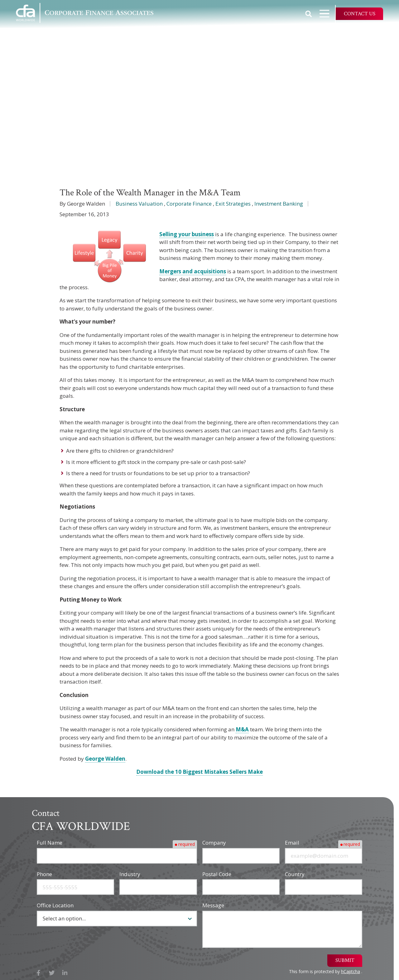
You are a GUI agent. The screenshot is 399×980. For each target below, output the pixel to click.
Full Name (50, 843)
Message (213, 905)
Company (214, 843)
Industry (130, 874)
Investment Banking (279, 204)
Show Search (309, 14)
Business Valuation (139, 204)
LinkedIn (65, 973)
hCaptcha (351, 971)
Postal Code (217, 874)
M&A (242, 729)
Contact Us (360, 14)
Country (295, 874)
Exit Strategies (233, 204)
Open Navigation (327, 14)
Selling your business (187, 234)
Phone (44, 874)
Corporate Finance (189, 204)
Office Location (55, 905)
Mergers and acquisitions (193, 271)
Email (292, 843)
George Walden (105, 759)
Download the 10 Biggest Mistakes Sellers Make (199, 772)
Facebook (38, 973)
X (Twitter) (52, 973)
